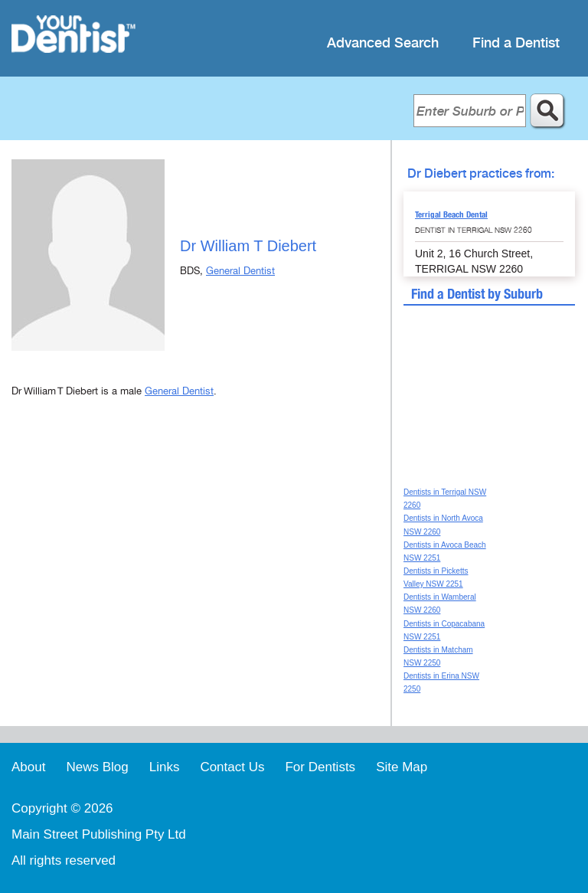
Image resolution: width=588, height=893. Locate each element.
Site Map (402, 767)
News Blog (97, 767)
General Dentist (240, 271)
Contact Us (232, 767)
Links (165, 767)
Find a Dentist (516, 43)
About (28, 767)
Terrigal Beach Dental (451, 214)
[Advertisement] (195, 541)
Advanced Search (383, 43)
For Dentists (320, 767)
